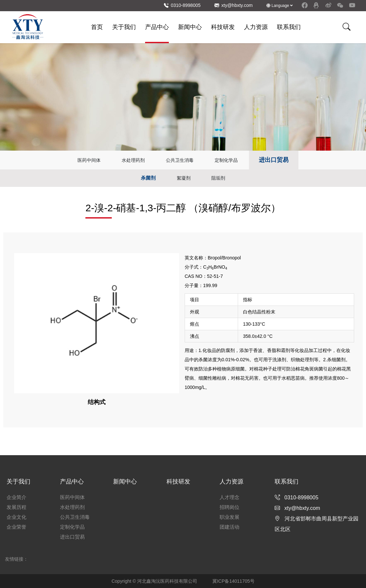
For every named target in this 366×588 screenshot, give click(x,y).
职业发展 (229, 517)
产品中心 (157, 27)
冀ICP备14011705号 (233, 581)
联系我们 (289, 27)
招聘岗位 (229, 507)
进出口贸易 (274, 160)
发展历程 (16, 507)
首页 (97, 27)
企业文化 (16, 517)
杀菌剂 (148, 178)
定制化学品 (226, 160)
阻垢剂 (218, 178)
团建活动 (229, 527)
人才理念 (229, 497)
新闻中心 (190, 27)
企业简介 (16, 497)
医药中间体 (89, 160)
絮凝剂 (184, 178)
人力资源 (256, 27)
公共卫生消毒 (180, 160)
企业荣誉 (16, 527)
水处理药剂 (133, 160)
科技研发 (223, 27)
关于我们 (124, 27)
